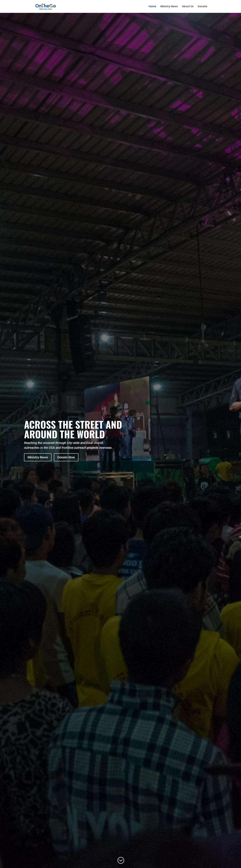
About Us (188, 7)
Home (152, 7)
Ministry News (169, 7)
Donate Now (66, 457)
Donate (202, 7)
